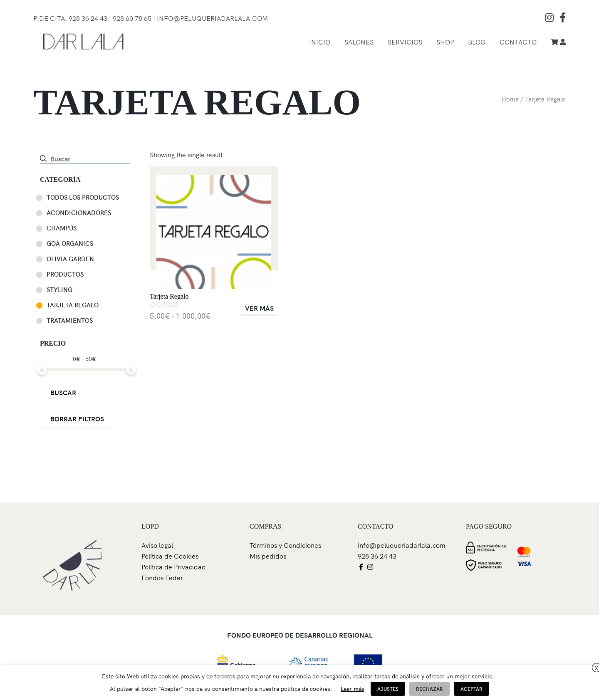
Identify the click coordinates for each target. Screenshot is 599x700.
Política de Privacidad (174, 566)
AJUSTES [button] (388, 689)
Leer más (352, 688)
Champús (62, 228)
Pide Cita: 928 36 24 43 (70, 18)
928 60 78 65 (133, 18)
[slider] (42, 370)
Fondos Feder (162, 577)
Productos (65, 274)
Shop (445, 42)
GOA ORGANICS (70, 243)
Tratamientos (70, 320)
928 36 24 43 (377, 556)
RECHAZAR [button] (429, 689)
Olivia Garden (70, 258)
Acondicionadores (79, 212)
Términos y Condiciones (285, 545)
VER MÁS (259, 308)
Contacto (518, 42)
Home (510, 99)
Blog (477, 42)
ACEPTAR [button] (472, 689)
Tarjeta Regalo (73, 305)
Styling (59, 289)
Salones (359, 42)
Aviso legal (157, 545)
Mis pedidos (268, 556)
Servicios (405, 42)
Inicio (320, 42)
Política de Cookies (170, 556)
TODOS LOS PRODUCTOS (83, 197)
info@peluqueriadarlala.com (212, 18)
